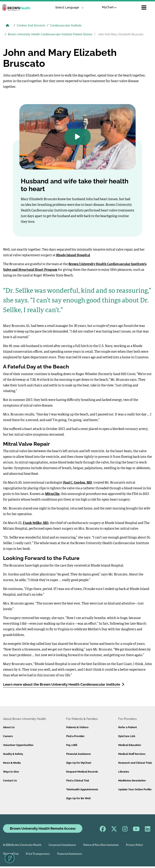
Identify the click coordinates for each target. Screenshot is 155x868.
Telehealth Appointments (82, 789)
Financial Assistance (79, 754)
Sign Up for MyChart (79, 763)
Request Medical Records (82, 772)
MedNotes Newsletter (132, 781)
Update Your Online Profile (135, 789)
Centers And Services (31, 25)
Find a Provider (75, 736)
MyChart (101, 7)
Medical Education (130, 745)
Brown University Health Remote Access (43, 828)
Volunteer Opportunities (18, 745)
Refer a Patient (128, 727)
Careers (8, 736)
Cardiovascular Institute (66, 25)
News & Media (12, 763)
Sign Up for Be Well (78, 798)
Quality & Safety (13, 754)
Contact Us (10, 781)
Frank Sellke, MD (36, 523)
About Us (9, 727)
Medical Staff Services (132, 754)
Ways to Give (11, 772)
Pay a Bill (72, 745)
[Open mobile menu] (144, 7)
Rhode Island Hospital (73, 255)
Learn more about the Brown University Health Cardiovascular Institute (64, 684)
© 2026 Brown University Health (22, 845)
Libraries (124, 772)
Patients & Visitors (77, 727)
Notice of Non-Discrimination (101, 845)
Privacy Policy (135, 845)
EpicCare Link (127, 736)
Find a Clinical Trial (78, 781)
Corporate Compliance (62, 845)
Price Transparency (38, 854)
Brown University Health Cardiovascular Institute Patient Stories (50, 34)
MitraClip (52, 494)
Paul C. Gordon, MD (78, 483)
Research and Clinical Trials (135, 763)
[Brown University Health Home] (7, 26)
